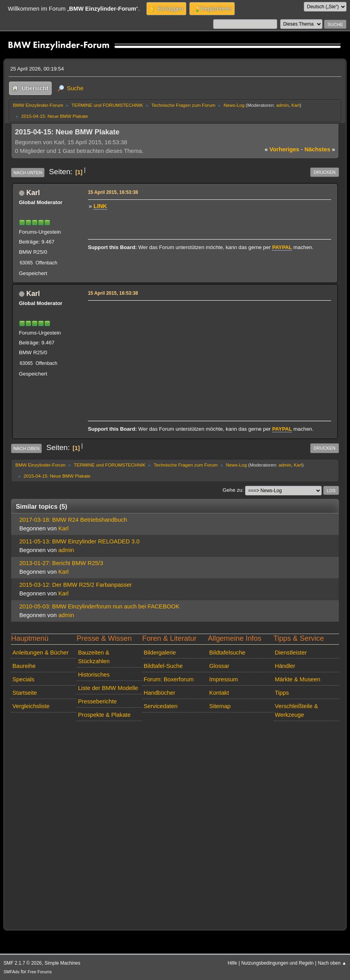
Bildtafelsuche (227, 653)
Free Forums (40, 972)
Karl (295, 105)
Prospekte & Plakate (104, 715)
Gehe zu (233, 490)
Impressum (224, 679)
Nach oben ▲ (332, 963)
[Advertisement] (208, 358)
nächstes (320, 149)
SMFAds (12, 972)
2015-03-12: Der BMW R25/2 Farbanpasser (76, 585)
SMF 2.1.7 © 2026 (23, 963)
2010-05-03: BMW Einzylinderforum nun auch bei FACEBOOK (100, 606)
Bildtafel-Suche (163, 666)
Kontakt (219, 693)
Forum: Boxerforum (168, 679)
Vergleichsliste (31, 706)
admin (283, 105)
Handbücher (159, 693)
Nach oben (27, 448)
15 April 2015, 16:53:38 (113, 192)
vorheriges (282, 149)
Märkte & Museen (297, 679)
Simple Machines (62, 963)
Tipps (282, 693)
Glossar (219, 666)
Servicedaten (160, 706)
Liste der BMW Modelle (108, 688)
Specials (24, 679)
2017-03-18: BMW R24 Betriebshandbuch (73, 520)
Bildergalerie (160, 653)
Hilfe (233, 963)
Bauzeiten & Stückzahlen (94, 657)
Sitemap (220, 706)
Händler (285, 666)
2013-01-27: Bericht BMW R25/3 (61, 563)
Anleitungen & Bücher (41, 653)
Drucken (325, 172)
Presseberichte (97, 701)
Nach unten (28, 173)
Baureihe (24, 666)
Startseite (25, 693)
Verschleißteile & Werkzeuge (296, 710)
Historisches (94, 675)
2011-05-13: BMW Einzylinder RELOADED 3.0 (79, 541)
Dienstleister (291, 653)
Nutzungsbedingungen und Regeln (277, 963)
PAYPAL (282, 247)
